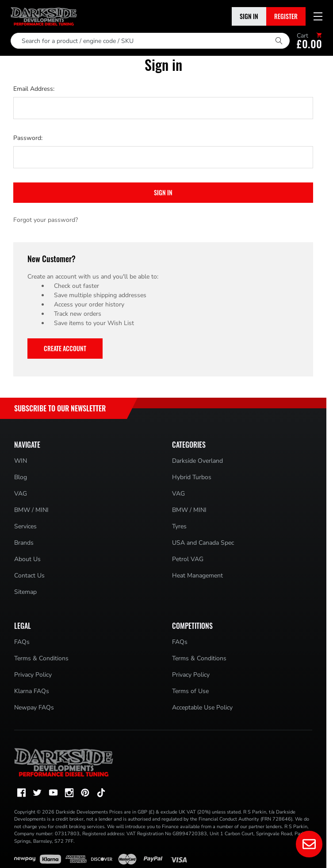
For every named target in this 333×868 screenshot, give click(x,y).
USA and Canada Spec (203, 543)
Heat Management (197, 575)
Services (25, 526)
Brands (24, 543)
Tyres (179, 526)
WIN (21, 461)
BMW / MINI (31, 510)
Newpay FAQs (34, 707)
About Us (27, 559)
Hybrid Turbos (192, 477)
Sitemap (25, 592)
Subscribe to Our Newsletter (60, 408)
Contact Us (29, 575)
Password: (28, 138)
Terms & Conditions (41, 658)
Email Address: (34, 89)
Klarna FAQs (32, 691)
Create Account (65, 348)
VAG (21, 494)
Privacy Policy (33, 675)
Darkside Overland (197, 461)
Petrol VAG (188, 559)
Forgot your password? (46, 220)
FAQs (22, 642)
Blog (21, 477)
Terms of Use (190, 691)
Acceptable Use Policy (202, 707)
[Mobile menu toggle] (318, 16)
